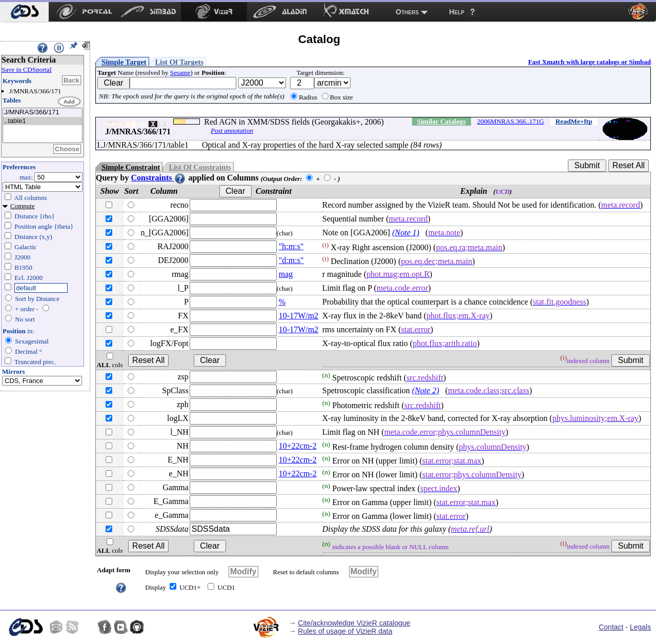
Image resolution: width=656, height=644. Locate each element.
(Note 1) (406, 233)
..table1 (43, 121)
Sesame (180, 73)
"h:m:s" (291, 246)
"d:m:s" (291, 260)
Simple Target (124, 62)
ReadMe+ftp (574, 121)
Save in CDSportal (27, 69)
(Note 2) (426, 390)
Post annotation (232, 130)
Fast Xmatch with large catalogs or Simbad (589, 62)
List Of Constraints (200, 167)
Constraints (158, 178)
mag (286, 274)
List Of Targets (179, 62)
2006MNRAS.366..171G (510, 121)
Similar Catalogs (442, 121)
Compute (23, 206)
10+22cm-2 (298, 446)
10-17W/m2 (299, 316)
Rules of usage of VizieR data (345, 631)
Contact (611, 627)
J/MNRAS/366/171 (43, 113)
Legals (640, 627)
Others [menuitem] (407, 12)
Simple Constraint (131, 167)
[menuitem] (24, 12)
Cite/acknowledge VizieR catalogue (354, 623)
